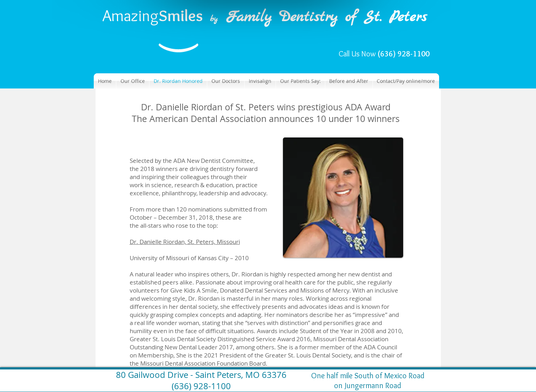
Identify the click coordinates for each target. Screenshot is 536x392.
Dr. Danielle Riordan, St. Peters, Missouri (185, 242)
